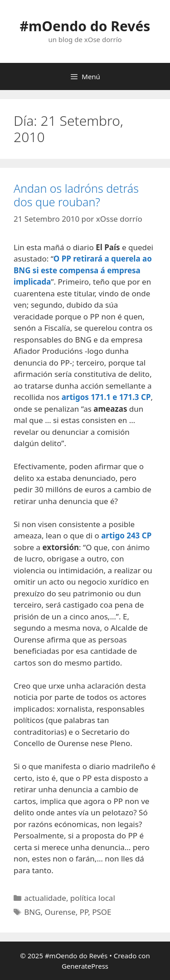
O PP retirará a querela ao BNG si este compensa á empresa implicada (83, 270)
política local (93, 898)
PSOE (102, 912)
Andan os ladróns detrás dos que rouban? (76, 195)
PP (84, 912)
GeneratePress (85, 966)
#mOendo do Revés (85, 26)
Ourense (60, 912)
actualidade (45, 898)
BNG (32, 912)
